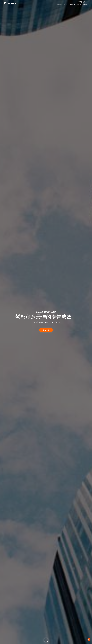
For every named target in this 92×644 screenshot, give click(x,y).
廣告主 (66, 4)
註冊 (80, 2)
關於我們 (60, 4)
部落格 (85, 4)
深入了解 (46, 330)
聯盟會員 (72, 4)
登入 (85, 2)
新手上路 (79, 4)
